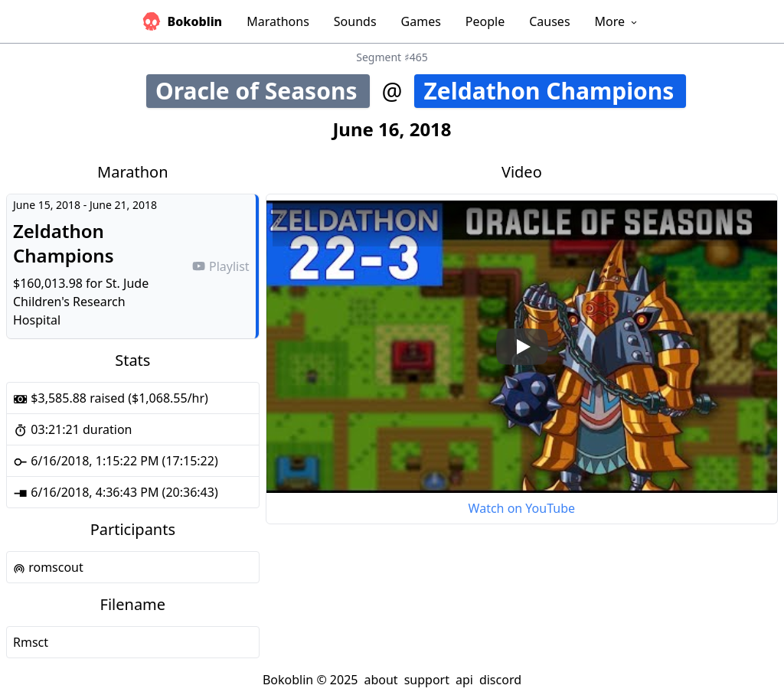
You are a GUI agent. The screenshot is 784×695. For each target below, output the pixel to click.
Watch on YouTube (522, 508)
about (381, 680)
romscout (48, 567)
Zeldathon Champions (555, 91)
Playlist (220, 266)
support (427, 680)
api (464, 680)
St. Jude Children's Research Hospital (81, 302)
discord (500, 680)
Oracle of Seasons (263, 91)
